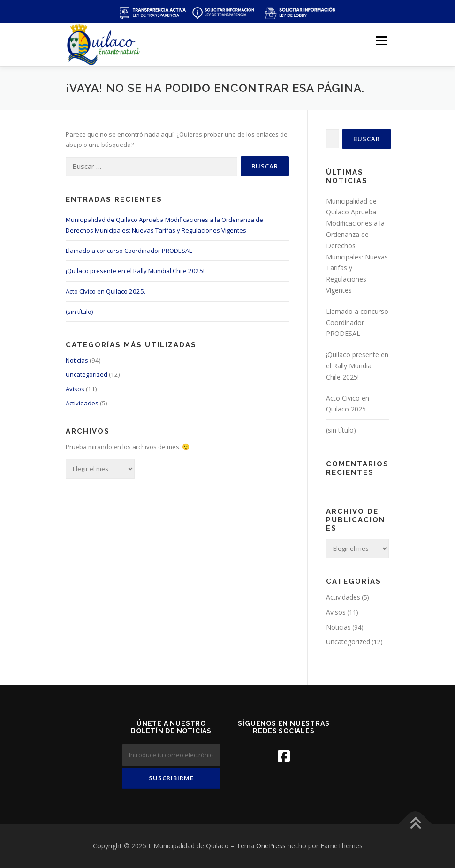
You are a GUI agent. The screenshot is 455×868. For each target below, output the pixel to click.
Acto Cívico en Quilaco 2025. (106, 291)
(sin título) (79, 312)
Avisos (75, 389)
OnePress (271, 846)
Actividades (82, 403)
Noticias (77, 360)
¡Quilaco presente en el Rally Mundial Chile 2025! (135, 271)
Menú (381, 40)
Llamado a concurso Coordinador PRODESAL (129, 251)
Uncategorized (87, 374)
